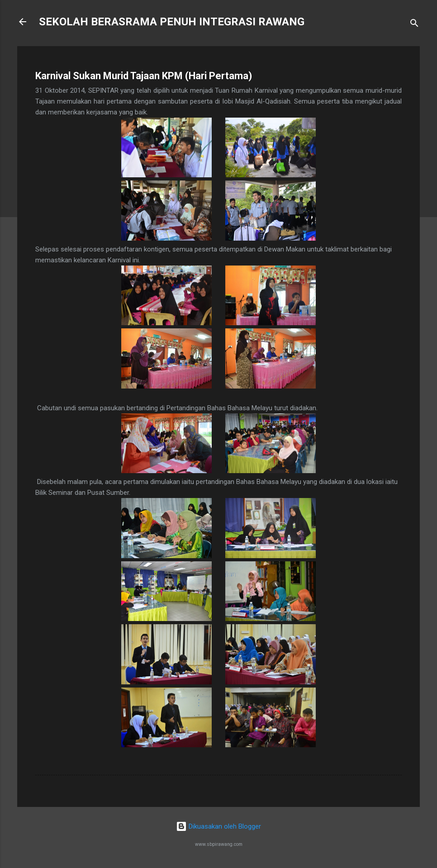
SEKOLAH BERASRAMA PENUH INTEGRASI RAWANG (172, 22)
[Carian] (414, 25)
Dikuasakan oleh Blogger (218, 826)
